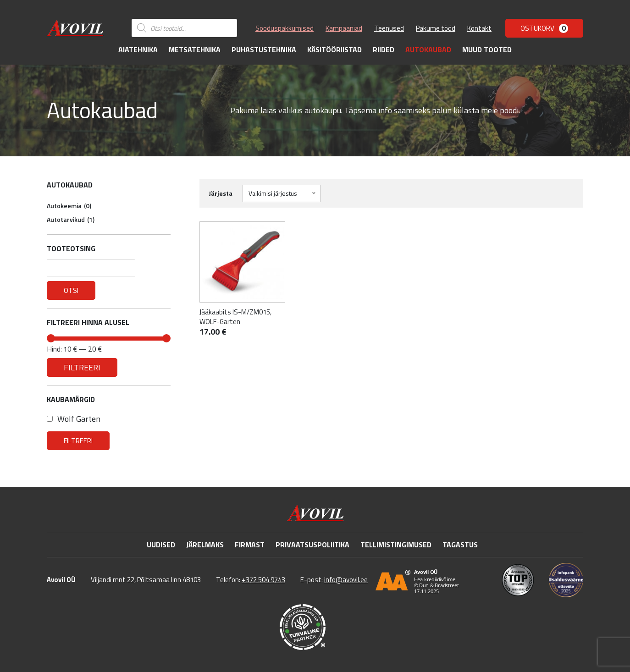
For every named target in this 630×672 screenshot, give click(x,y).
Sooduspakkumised (285, 28)
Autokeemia (69, 206)
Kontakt (479, 28)
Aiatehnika (138, 50)
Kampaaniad (344, 28)
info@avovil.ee (346, 580)
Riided (384, 50)
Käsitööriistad (334, 50)
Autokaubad (428, 50)
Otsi (71, 290)
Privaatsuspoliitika (312, 545)
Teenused (389, 28)
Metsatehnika (195, 50)
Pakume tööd (436, 28)
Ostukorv (544, 28)
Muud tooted (487, 50)
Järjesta (221, 193)
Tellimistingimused (396, 545)
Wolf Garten (74, 419)
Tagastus (460, 545)
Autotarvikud (71, 219)
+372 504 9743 (263, 580)
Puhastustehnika (264, 50)
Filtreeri (82, 367)
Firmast (250, 545)
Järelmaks (205, 545)
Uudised (161, 545)
